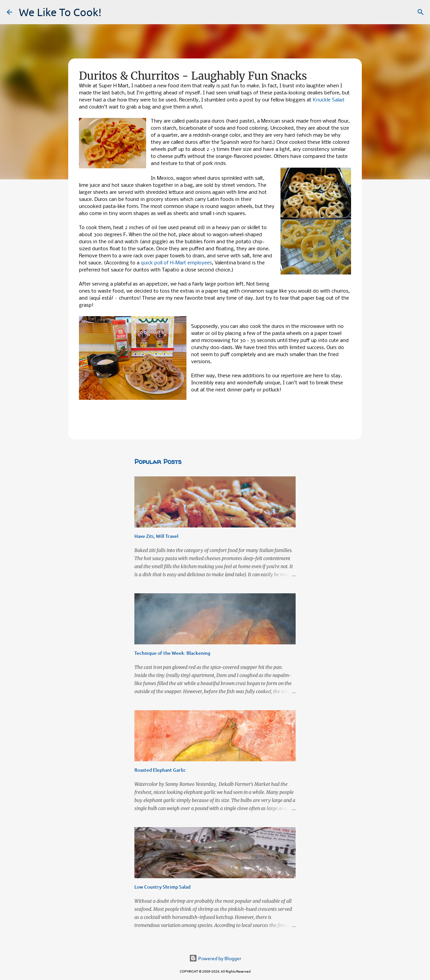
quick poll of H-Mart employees (176, 263)
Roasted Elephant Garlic (160, 770)
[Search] (421, 12)
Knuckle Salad (329, 100)
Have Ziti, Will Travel (156, 536)
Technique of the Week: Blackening (172, 653)
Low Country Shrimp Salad (162, 887)
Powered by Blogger (215, 958)
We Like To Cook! (60, 12)
